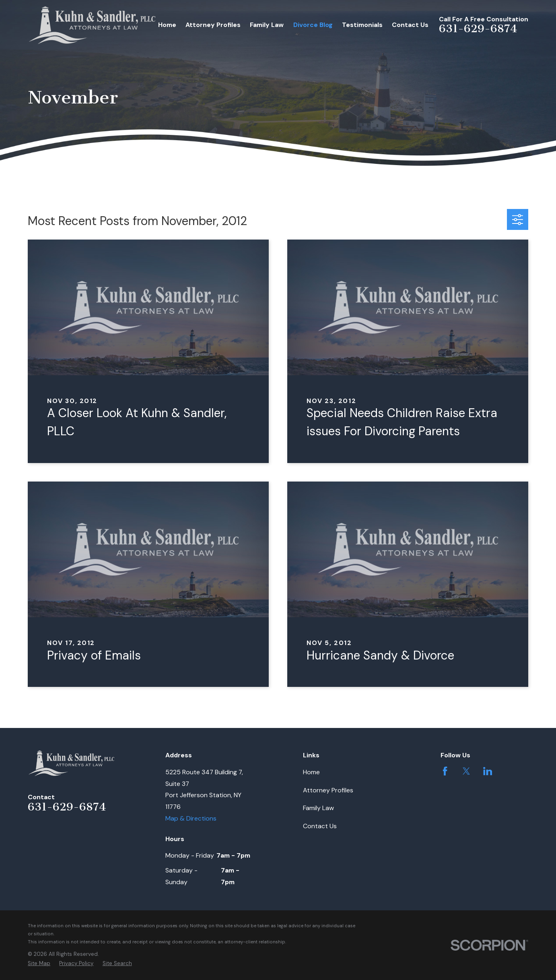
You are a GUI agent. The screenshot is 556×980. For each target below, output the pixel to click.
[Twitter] (466, 771)
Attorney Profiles (328, 790)
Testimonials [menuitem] (362, 25)
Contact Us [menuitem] (410, 25)
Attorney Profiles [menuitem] (213, 25)
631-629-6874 (478, 29)
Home (311, 772)
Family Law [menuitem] (267, 25)
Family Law (318, 808)
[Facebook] (445, 771)
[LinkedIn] (488, 771)
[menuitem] (39, 963)
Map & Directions (191, 818)
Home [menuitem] (167, 25)
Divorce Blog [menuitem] (313, 25)
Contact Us (320, 826)
